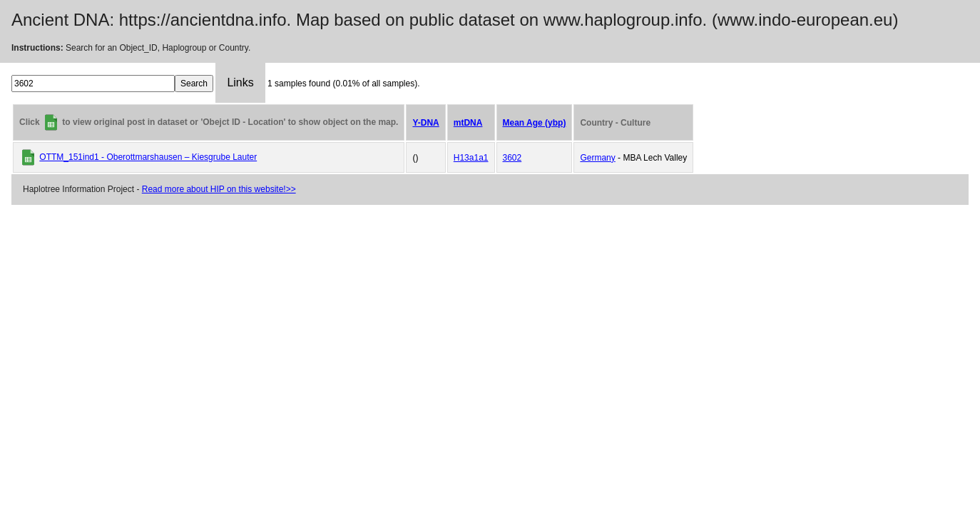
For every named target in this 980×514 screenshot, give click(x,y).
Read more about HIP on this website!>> (219, 189)
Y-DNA (425, 123)
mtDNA (468, 123)
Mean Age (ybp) (535, 123)
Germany (597, 158)
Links (240, 82)
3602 (512, 158)
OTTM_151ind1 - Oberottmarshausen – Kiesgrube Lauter (148, 157)
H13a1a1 (471, 158)
